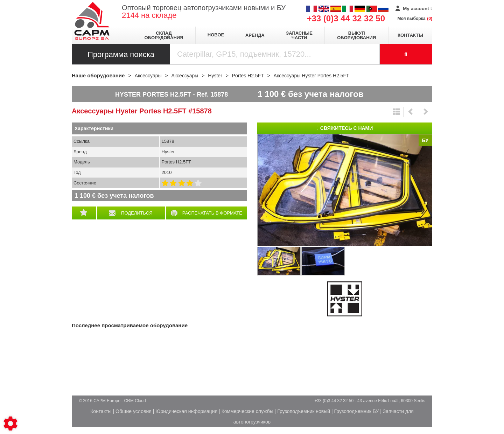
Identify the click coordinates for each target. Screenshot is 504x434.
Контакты (410, 35)
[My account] (414, 9)
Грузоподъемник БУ (357, 411)
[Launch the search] (406, 54)
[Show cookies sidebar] (10, 423)
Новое (216, 35)
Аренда (255, 35)
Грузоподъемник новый (304, 411)
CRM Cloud (135, 401)
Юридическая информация (186, 411)
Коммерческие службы (247, 411)
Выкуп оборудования (356, 35)
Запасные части (299, 35)
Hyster (345, 299)
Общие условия (134, 411)
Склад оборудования (164, 35)
